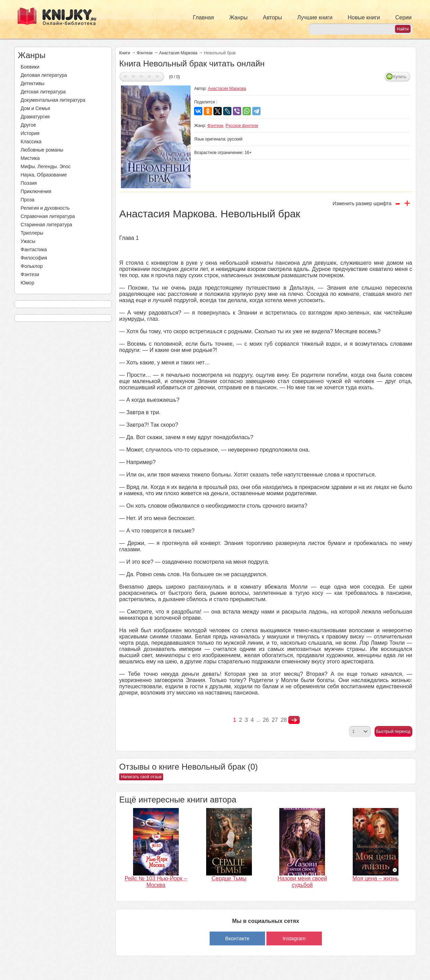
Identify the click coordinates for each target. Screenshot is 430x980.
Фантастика (34, 249)
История (30, 133)
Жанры (238, 17)
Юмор (28, 283)
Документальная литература (53, 100)
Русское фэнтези (242, 126)
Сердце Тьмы (229, 878)
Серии (403, 17)
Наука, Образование (44, 175)
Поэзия (29, 183)
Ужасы (28, 241)
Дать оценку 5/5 (157, 76)
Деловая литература (44, 75)
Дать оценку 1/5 (126, 76)
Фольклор (32, 266)
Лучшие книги (315, 17)
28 (284, 720)
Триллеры (32, 233)
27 (275, 720)
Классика (31, 142)
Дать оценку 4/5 (150, 76)
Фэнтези (30, 274)
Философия (34, 258)
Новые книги (364, 17)
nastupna (294, 720)
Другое (28, 125)
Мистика (30, 158)
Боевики (30, 67)
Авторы (273, 17)
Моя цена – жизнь (375, 878)
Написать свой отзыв (141, 777)
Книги (125, 53)
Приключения (36, 191)
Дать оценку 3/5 (142, 76)
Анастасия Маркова (178, 53)
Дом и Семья (36, 108)
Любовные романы (42, 150)
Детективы (33, 83)
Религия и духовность (45, 208)
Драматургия (35, 117)
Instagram (294, 938)
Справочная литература (48, 216)
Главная (204, 17)
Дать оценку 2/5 (134, 76)
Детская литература (43, 92)
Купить (400, 77)
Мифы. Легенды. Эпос (46, 166)
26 (266, 720)
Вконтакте (237, 938)
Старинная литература (47, 225)
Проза (28, 200)
